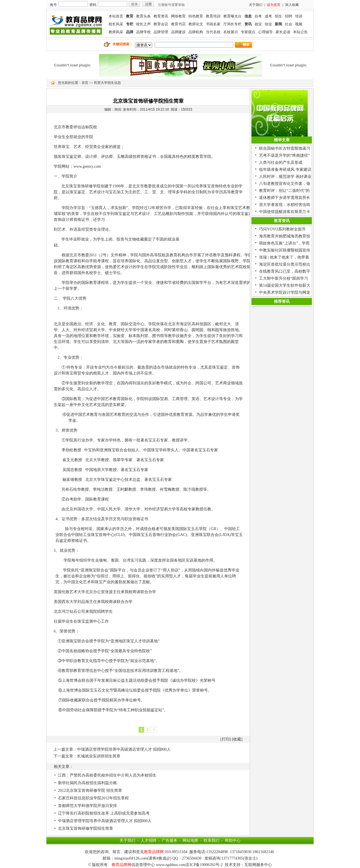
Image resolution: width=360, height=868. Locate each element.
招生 (278, 16)
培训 (299, 16)
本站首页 (116, 16)
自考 (258, 16)
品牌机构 (196, 32)
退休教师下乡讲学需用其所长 (285, 198)
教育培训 (213, 16)
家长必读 (283, 32)
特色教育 (196, 16)
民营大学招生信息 (107, 83)
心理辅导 (265, 32)
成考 (268, 16)
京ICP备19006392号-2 (204, 865)
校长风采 (116, 24)
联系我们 (211, 841)
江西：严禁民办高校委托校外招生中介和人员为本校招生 (107, 775)
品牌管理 (161, 32)
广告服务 (170, 841)
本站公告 (300, 32)
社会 (289, 24)
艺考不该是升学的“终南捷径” (284, 155)
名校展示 (231, 32)
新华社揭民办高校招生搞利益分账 (87, 783)
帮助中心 (233, 841)
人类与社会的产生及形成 (281, 162)
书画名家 (213, 24)
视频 (299, 24)
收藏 (237, 739)
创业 (268, 24)
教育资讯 (161, 16)
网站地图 (190, 841)
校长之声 (143, 24)
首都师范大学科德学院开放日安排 (87, 806)
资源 (97, 267)
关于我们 (256, 5)
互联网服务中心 (258, 865)
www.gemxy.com (87, 166)
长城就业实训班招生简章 (99, 756)
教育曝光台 (232, 16)
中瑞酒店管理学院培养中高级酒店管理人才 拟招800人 (124, 749)
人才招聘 (148, 841)
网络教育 (178, 16)
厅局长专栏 (232, 24)
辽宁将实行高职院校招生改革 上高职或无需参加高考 (104, 813)
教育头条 (143, 16)
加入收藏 (292, 5)
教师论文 (196, 24)
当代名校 (213, 32)
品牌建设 (178, 32)
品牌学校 (143, 32)
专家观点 (248, 32)
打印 (226, 739)
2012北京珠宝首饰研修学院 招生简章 (90, 790)
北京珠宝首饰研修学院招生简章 (85, 828)
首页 (85, 83)
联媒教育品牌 (76, 24)
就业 (258, 24)
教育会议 (161, 24)
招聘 (289, 16)
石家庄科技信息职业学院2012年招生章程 (93, 798)
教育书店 (178, 24)
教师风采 (116, 32)
